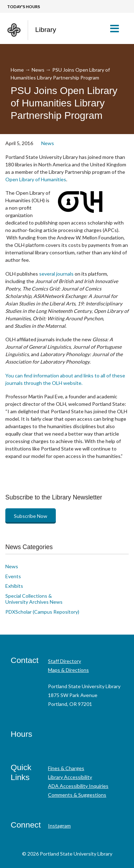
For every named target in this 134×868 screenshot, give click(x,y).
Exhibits (14, 586)
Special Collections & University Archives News (34, 599)
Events (13, 576)
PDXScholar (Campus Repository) (42, 612)
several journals (56, 274)
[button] (117, 28)
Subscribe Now (31, 516)
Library (46, 30)
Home (17, 70)
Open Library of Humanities (36, 179)
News (38, 70)
